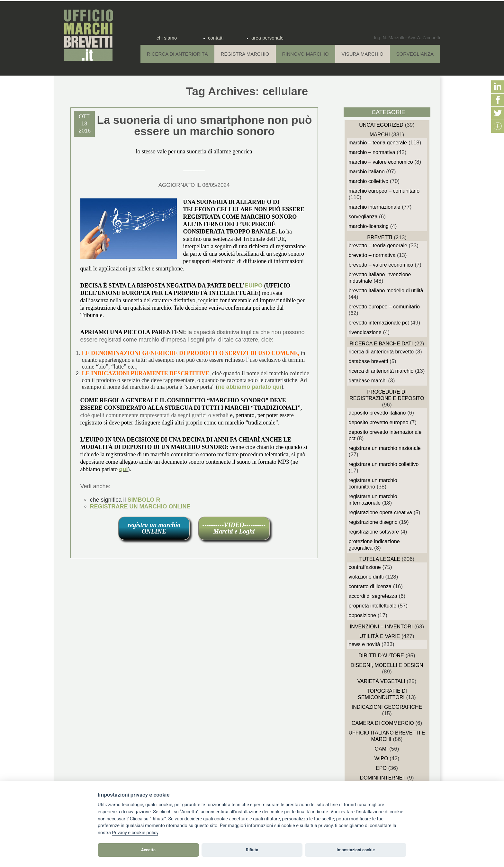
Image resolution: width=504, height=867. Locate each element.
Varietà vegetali (381, 681)
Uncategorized (381, 125)
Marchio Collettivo (369, 181)
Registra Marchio (245, 54)
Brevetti (380, 237)
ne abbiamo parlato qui (250, 387)
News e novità (364, 644)
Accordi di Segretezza (373, 596)
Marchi (380, 135)
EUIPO (254, 286)
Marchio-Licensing (369, 226)
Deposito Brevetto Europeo (379, 422)
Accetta (148, 850)
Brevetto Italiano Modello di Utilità (386, 291)
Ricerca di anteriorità (177, 54)
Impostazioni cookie (356, 850)
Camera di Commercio (383, 723)
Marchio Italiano (367, 172)
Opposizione (362, 615)
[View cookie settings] (308, 819)
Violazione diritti (366, 577)
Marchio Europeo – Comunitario (384, 191)
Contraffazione (365, 567)
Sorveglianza (415, 54)
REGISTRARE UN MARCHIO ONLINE (140, 507)
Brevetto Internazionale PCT (379, 323)
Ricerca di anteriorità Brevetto (381, 352)
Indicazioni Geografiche (387, 707)
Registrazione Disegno (373, 522)
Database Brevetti (369, 361)
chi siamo (167, 38)
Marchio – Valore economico (381, 162)
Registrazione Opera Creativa (380, 512)
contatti (216, 38)
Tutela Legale (380, 559)
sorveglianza (363, 217)
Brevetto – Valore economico (381, 265)
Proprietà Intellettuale (373, 606)
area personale (267, 38)
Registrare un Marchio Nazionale (385, 448)
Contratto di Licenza (370, 586)
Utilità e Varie (380, 636)
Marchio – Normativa (372, 152)
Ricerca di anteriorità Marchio (381, 371)
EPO (381, 768)
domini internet (383, 778)
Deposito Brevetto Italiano (377, 413)
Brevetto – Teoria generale (378, 246)
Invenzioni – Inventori (381, 627)
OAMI (381, 749)
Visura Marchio (363, 54)
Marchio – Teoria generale (378, 143)
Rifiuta (252, 850)
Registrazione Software (374, 532)
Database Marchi (368, 381)
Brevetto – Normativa (372, 255)
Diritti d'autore (381, 656)
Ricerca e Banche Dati (381, 344)
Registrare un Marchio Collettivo (384, 464)
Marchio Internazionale (375, 207)
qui (123, 469)
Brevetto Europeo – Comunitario (384, 307)
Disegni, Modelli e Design (387, 665)
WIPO (381, 758)
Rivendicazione (365, 332)
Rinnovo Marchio (306, 54)
